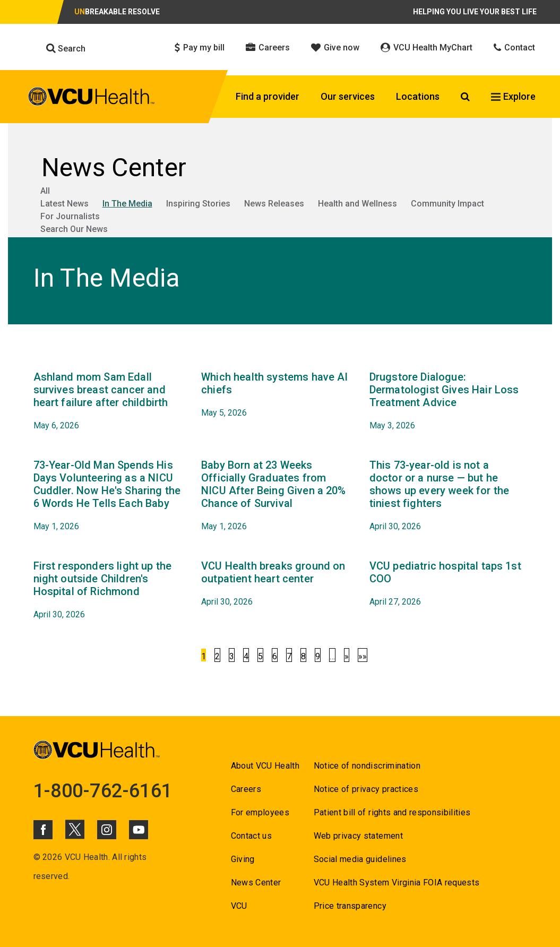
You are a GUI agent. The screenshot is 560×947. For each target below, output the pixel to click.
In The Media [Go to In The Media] (127, 204)
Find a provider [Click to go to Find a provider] (268, 96)
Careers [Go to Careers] (246, 789)
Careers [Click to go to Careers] (268, 48)
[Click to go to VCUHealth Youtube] (139, 830)
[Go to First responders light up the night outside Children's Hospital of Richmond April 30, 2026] (110, 590)
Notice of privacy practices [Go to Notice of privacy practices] (366, 789)
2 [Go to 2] (217, 656)
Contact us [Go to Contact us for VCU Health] (251, 836)
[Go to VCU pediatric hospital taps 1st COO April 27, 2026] (446, 584)
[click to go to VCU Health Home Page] (92, 98)
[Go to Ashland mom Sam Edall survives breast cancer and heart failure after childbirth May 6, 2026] (110, 401)
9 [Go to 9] (318, 656)
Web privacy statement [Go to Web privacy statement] (358, 836)
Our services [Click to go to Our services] (348, 96)
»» (363, 656)
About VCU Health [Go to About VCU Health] (265, 766)
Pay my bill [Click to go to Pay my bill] (200, 48)
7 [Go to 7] (289, 656)
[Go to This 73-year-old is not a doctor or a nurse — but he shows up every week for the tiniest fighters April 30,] (446, 496)
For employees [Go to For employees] (260, 812)
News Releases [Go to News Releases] (274, 204)
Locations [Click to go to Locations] (418, 96)
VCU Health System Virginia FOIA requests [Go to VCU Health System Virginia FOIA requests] (397, 883)
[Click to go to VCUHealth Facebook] (43, 830)
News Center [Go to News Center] (256, 883)
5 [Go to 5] (260, 656)
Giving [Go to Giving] (243, 859)
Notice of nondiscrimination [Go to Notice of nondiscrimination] (367, 766)
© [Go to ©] (37, 857)
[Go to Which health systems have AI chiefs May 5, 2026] (277, 395)
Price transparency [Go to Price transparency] (350, 906)
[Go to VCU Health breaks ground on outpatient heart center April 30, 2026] (277, 584)
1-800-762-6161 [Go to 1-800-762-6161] (103, 791)
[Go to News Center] (280, 168)
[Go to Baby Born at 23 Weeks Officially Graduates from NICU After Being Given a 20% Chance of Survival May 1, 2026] (277, 496)
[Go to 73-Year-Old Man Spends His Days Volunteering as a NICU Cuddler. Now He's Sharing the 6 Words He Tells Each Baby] (110, 496)
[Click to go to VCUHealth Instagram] (107, 830)
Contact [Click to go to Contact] (514, 48)
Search (66, 48)
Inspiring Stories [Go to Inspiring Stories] (198, 204)
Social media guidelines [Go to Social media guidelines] (360, 859)
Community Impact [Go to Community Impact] (447, 204)
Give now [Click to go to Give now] (335, 48)
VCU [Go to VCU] (239, 906)
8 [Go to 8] (303, 656)
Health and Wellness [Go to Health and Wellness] (357, 204)
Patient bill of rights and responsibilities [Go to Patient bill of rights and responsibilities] (392, 812)
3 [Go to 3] (232, 656)
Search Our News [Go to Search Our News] (74, 229)
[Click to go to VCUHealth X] (75, 829)
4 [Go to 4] (246, 656)
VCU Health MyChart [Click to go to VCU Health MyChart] (427, 48)
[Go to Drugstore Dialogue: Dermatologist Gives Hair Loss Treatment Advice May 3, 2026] (446, 401)
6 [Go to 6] (275, 656)
